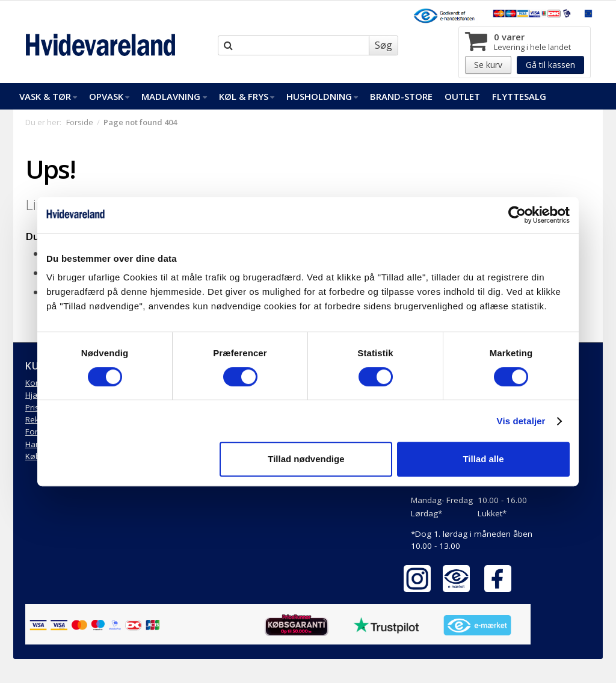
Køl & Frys (247, 96)
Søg (383, 45)
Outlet (462, 96)
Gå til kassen (550, 65)
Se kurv (488, 65)
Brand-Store (401, 96)
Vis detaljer (521, 421)
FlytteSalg (519, 96)
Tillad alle (483, 459)
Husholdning (322, 96)
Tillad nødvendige (306, 459)
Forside (80, 122)
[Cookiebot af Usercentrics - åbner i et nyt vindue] (517, 215)
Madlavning (174, 96)
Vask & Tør (48, 96)
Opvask (109, 96)
